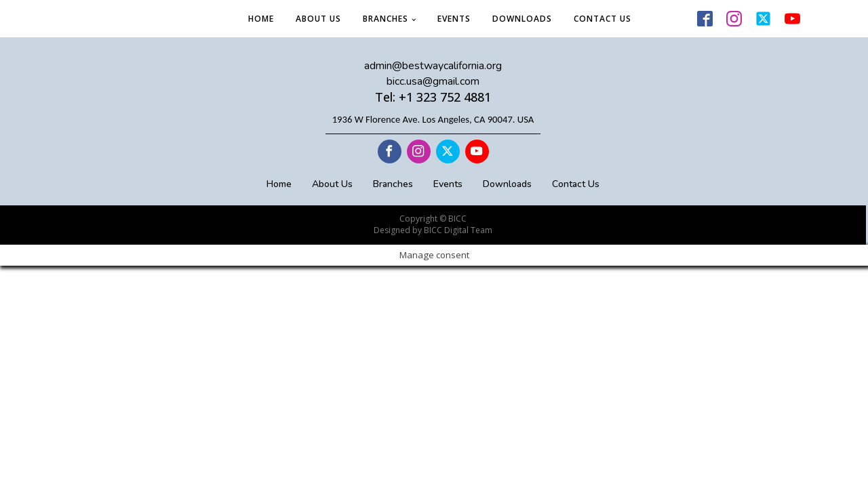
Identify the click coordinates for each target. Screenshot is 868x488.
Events (454, 19)
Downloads (522, 19)
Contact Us (603, 19)
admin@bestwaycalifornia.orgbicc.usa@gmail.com (433, 73)
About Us (318, 19)
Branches (386, 19)
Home (261, 19)
